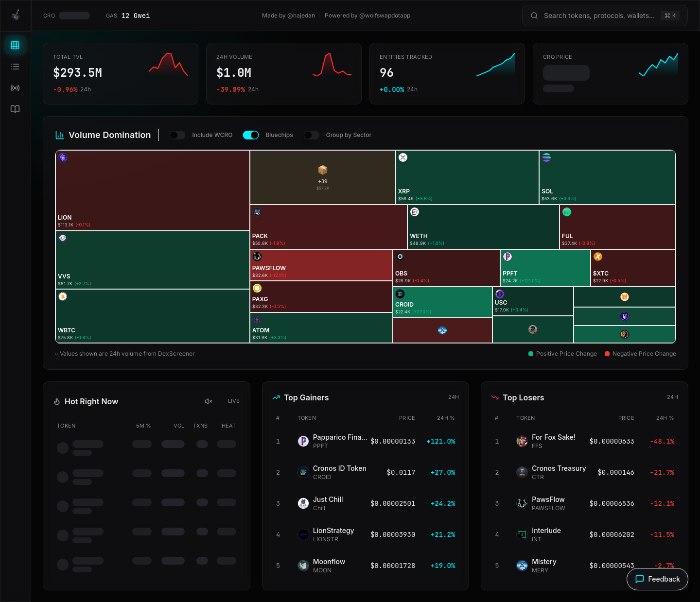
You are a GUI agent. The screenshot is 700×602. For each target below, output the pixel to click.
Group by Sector (349, 135)
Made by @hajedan (289, 15)
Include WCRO (212, 135)
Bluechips (279, 135)
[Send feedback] (658, 579)
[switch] (178, 135)
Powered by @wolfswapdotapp (367, 15)
